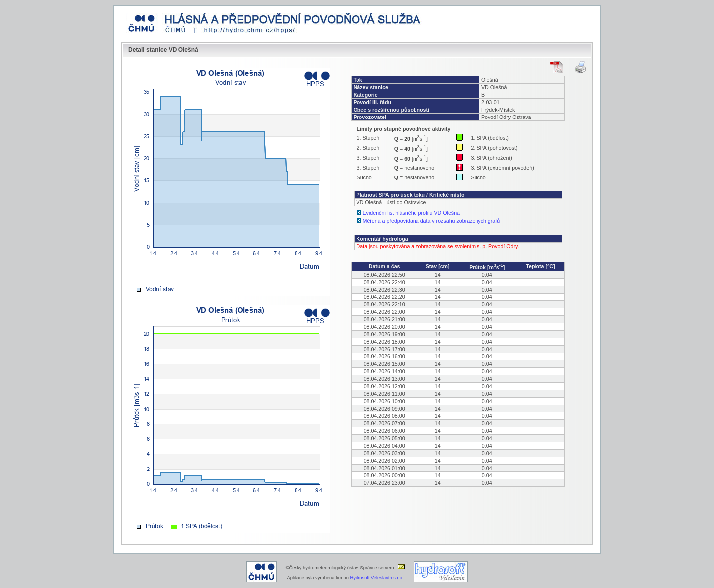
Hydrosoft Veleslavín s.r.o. (377, 578)
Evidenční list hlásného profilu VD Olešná (411, 213)
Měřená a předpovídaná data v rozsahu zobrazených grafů (432, 221)
